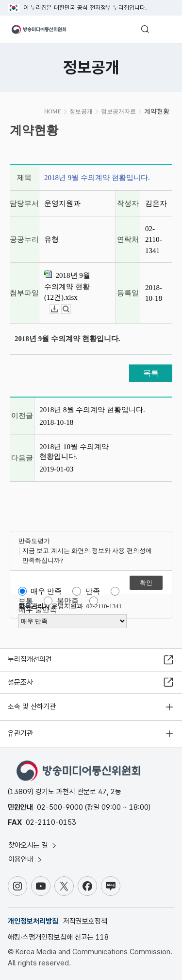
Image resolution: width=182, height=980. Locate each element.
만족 (93, 591)
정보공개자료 (118, 111)
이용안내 (26, 859)
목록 (151, 373)
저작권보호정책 (85, 921)
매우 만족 (46, 591)
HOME (53, 111)
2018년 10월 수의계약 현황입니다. (74, 452)
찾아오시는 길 (33, 845)
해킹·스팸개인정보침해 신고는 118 (58, 937)
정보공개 (81, 111)
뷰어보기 (71, 309)
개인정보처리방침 (33, 921)
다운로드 (59, 309)
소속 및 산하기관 (32, 707)
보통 (26, 601)
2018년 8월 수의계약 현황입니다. (92, 410)
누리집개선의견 (30, 659)
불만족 (68, 601)
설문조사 (20, 682)
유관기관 (20, 733)
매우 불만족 (38, 610)
